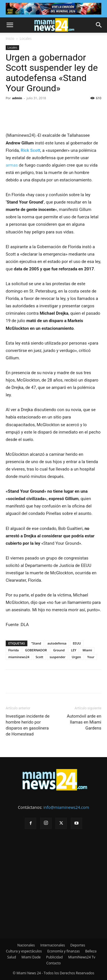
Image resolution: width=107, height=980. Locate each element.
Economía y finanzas (64, 951)
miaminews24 (19, 657)
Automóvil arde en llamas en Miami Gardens (84, 722)
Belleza (91, 951)
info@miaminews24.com (66, 807)
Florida (14, 650)
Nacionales (26, 945)
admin (17, 98)
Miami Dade (31, 957)
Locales (26, 39)
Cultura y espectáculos (24, 951)
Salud (12, 957)
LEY (74, 650)
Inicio (10, 39)
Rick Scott (31, 150)
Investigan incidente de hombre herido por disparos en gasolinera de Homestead (28, 725)
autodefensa (57, 643)
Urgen (76, 657)
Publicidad (54, 957)
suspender (58, 657)
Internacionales (53, 945)
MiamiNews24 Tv (82, 957)
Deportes (78, 945)
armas (12, 165)
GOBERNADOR (36, 650)
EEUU (77, 643)
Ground (59, 650)
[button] (10, 25)
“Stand (36, 643)
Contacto (53, 963)
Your (91, 657)
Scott (40, 657)
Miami (87, 650)
